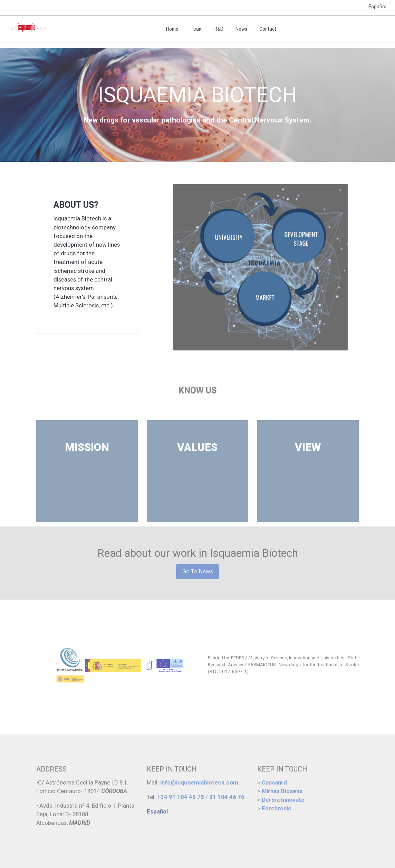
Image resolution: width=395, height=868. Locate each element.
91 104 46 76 (227, 797)
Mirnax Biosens (282, 791)
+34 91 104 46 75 (180, 797)
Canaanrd (274, 782)
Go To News (198, 571)
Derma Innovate (283, 800)
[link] (28, 29)
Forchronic (277, 808)
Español (377, 7)
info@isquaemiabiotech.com (199, 782)
